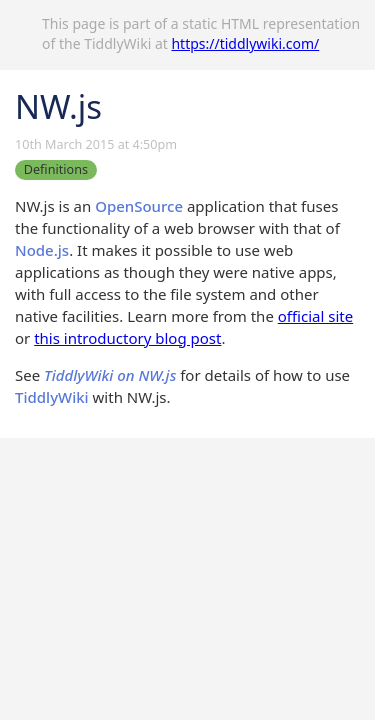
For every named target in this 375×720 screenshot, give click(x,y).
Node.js (42, 250)
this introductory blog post (127, 338)
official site (315, 316)
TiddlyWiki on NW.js (110, 375)
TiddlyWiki (52, 397)
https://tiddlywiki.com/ (245, 43)
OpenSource (139, 206)
